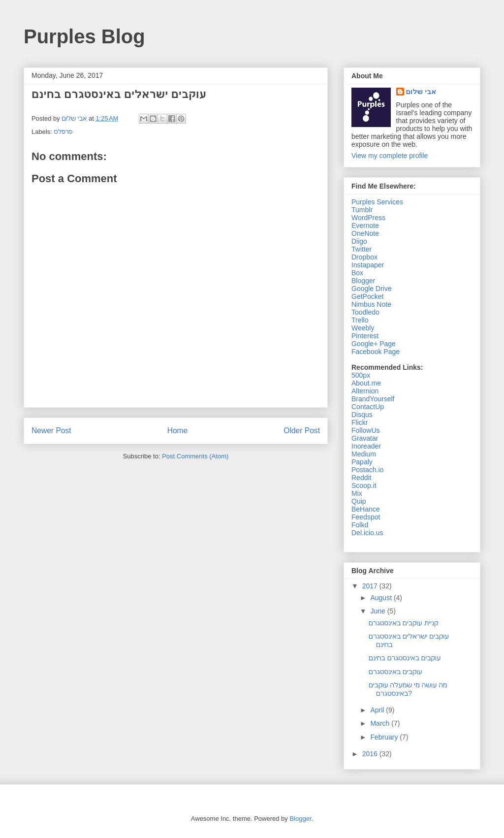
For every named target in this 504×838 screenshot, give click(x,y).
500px (361, 375)
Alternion (365, 391)
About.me (366, 383)
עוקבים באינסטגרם (395, 672)
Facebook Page (376, 352)
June (378, 611)
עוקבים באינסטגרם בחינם (405, 658)
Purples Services (377, 202)
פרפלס (63, 132)
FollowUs (366, 430)
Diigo (359, 241)
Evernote (365, 226)
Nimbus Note (371, 304)
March (381, 723)
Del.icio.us (367, 533)
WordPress (368, 218)
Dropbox (364, 257)
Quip (359, 501)
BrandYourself (373, 399)
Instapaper (368, 265)
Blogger (363, 281)
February (385, 737)
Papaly (362, 462)
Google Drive (372, 289)
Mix (357, 493)
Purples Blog (84, 36)
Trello (360, 320)
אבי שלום (421, 92)
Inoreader (366, 446)
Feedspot (366, 517)
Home (178, 431)
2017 (371, 586)
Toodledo (365, 312)
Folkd (360, 525)
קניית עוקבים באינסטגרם (403, 623)
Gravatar (365, 438)
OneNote (365, 233)
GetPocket (367, 296)
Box (357, 273)
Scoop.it (364, 485)
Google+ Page (374, 344)
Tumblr (362, 210)
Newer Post (51, 431)
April (378, 710)
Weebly (363, 328)
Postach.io (367, 470)
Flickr (360, 422)
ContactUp (368, 407)
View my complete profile (390, 156)
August (382, 598)
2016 (371, 754)
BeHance (366, 509)
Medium (364, 454)
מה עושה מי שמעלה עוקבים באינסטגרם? (408, 689)
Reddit (361, 478)
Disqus (362, 415)
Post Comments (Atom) (195, 456)
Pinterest (365, 336)
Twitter (362, 249)
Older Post (302, 431)
